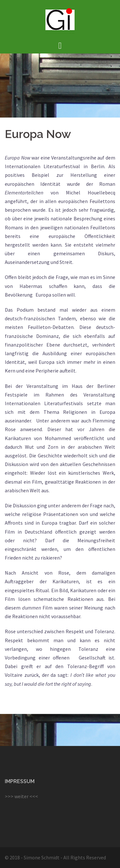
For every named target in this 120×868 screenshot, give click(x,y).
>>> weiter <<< (21, 796)
